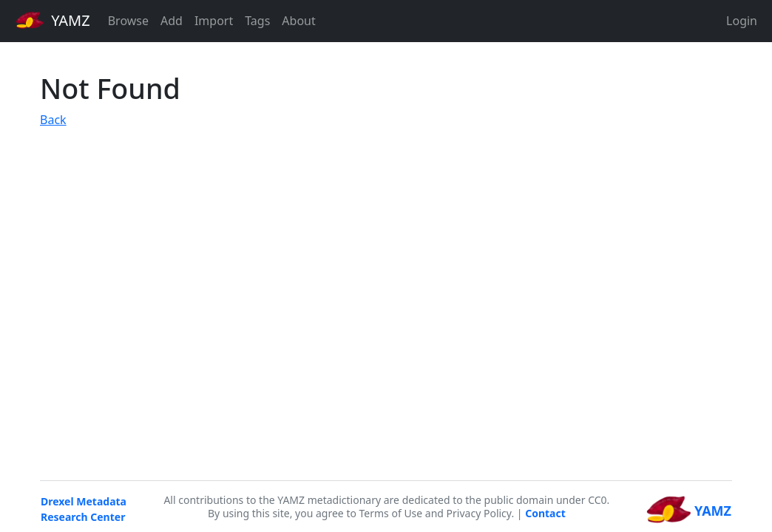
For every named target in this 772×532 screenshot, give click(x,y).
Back (53, 120)
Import (214, 21)
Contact (545, 513)
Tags (257, 21)
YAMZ (53, 20)
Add (172, 21)
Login (742, 21)
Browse (128, 21)
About (298, 21)
